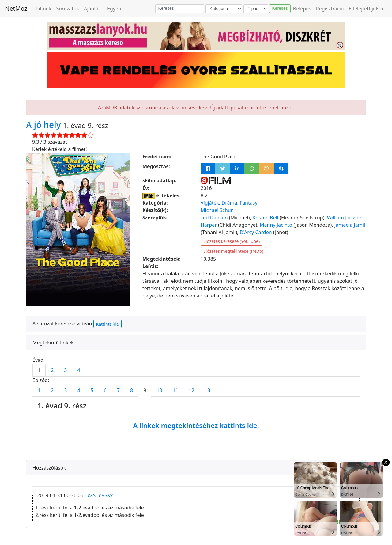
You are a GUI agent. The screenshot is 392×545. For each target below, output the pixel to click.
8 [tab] (132, 390)
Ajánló (91, 9)
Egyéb (114, 9)
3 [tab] (65, 370)
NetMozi (17, 8)
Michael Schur (217, 210)
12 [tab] (191, 390)
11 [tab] (175, 390)
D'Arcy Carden (256, 232)
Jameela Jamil (350, 225)
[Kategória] (224, 9)
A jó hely (45, 125)
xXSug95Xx (100, 495)
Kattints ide (107, 324)
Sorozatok (68, 9)
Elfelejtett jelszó (367, 9)
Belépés (302, 9)
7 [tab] (118, 390)
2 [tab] (52, 370)
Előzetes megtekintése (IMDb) (233, 251)
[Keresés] (180, 9)
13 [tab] (207, 390)
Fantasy (249, 203)
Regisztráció (330, 9)
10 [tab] (159, 390)
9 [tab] (145, 390)
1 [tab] (39, 370)
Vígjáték (210, 203)
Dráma (229, 203)
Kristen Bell (265, 218)
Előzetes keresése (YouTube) (232, 241)
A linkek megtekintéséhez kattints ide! (196, 425)
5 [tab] (92, 390)
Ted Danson (214, 218)
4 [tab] (79, 370)
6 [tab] (105, 390)
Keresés (280, 8)
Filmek (44, 9)
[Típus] (256, 9)
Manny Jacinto (276, 225)
